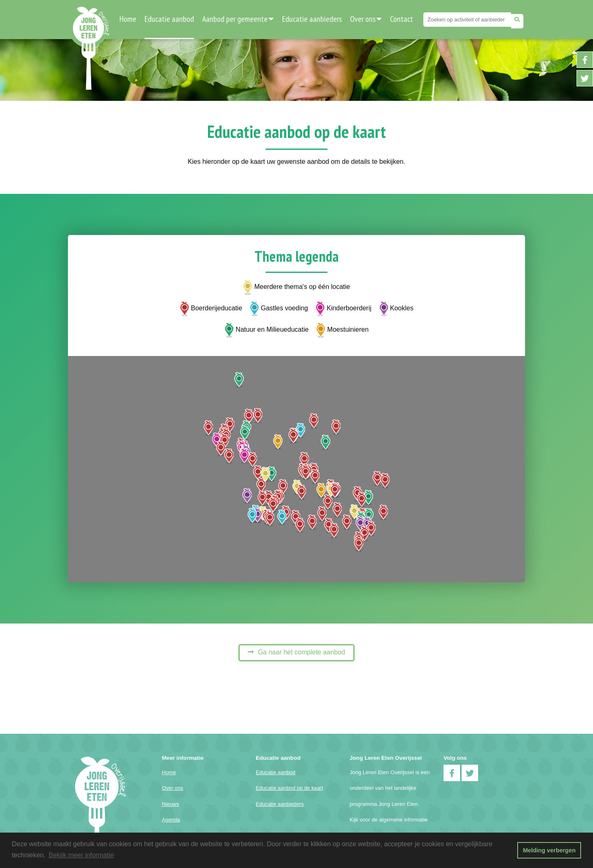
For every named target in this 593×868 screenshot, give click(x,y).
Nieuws (170, 804)
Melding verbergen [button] (549, 850)
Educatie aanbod (169, 19)
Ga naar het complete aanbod (301, 652)
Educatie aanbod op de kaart (289, 788)
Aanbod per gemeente (238, 19)
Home (128, 19)
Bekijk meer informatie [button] (81, 855)
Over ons (366, 19)
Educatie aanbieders (312, 19)
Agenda (171, 820)
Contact (402, 19)
